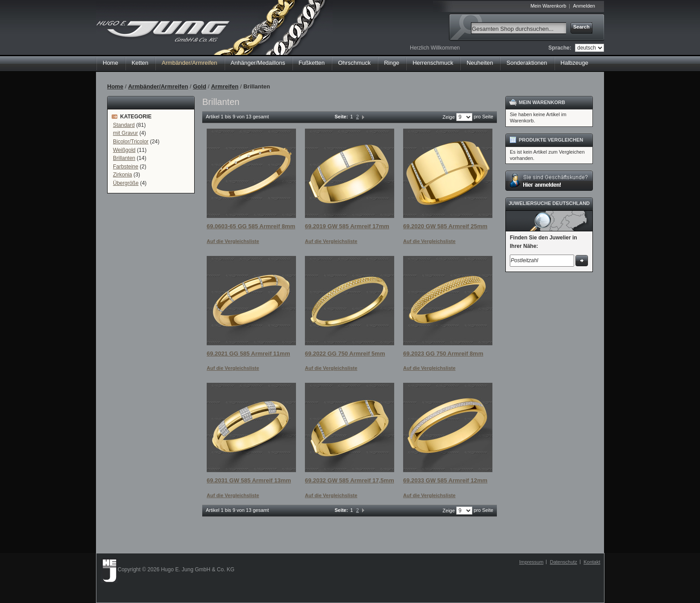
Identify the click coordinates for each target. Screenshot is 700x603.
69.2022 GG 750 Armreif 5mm (345, 354)
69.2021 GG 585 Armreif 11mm (248, 354)
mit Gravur (125, 133)
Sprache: (560, 48)
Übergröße (126, 183)
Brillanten (124, 158)
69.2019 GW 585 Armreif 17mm (347, 226)
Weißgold (124, 150)
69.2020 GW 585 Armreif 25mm (445, 226)
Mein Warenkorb (548, 6)
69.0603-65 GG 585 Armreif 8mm (251, 226)
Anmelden (584, 6)
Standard (124, 125)
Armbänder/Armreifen (158, 86)
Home (110, 63)
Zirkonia (123, 175)
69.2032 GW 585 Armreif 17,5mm (350, 480)
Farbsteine (126, 167)
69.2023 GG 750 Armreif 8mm (443, 354)
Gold (200, 86)
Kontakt (592, 562)
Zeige (449, 117)
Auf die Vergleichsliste (233, 241)
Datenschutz (564, 562)
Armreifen (225, 86)
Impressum (531, 562)
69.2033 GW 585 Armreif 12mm (445, 480)
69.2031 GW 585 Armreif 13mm (249, 480)
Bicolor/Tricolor (131, 142)
